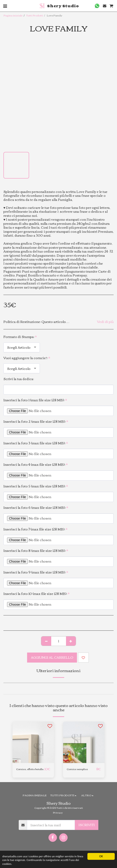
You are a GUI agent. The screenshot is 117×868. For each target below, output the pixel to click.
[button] (97, 6)
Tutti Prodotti (35, 15)
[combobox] (22, 347)
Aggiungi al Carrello (52, 657)
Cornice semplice (77, 769)
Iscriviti (87, 825)
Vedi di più (105, 322)
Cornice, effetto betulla (30, 769)
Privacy (58, 812)
